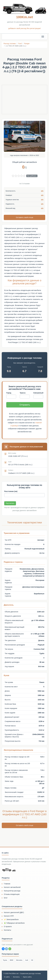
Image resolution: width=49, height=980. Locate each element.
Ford (20, 44)
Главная (7, 884)
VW (32, 960)
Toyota (5, 960)
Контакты (7, 930)
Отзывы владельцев (12, 894)
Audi (27, 960)
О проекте (8, 927)
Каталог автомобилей (12, 887)
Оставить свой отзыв (24, 217)
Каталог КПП (9, 916)
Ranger (27, 44)
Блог (6, 898)
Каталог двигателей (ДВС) (14, 912)
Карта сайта (27, 977)
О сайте (7, 977)
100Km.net (25, 17)
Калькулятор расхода (12, 891)
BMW (12, 960)
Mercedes (19, 960)
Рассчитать (10, 503)
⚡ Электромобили (11, 919)
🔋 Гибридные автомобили (14, 923)
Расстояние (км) (11, 491)
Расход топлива (10, 44)
